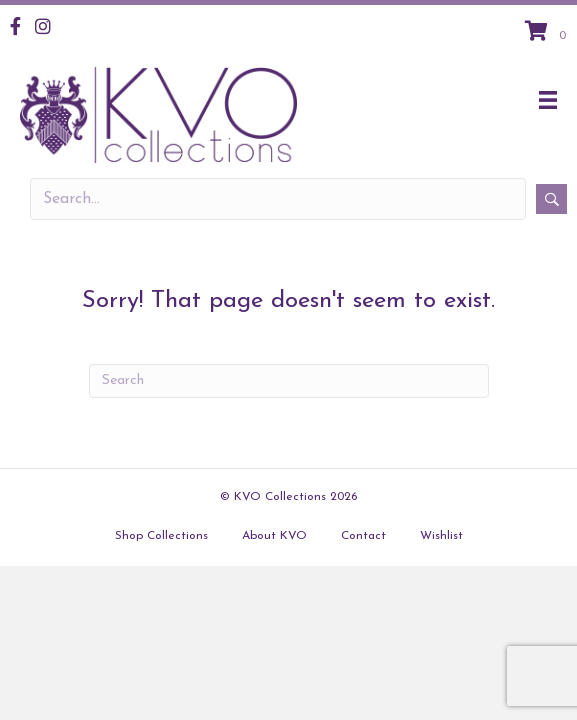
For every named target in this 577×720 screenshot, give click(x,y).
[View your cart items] (548, 33)
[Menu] (548, 100)
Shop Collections (161, 536)
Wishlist (441, 536)
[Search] (289, 381)
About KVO (274, 536)
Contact (363, 536)
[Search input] (278, 199)
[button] (551, 199)
